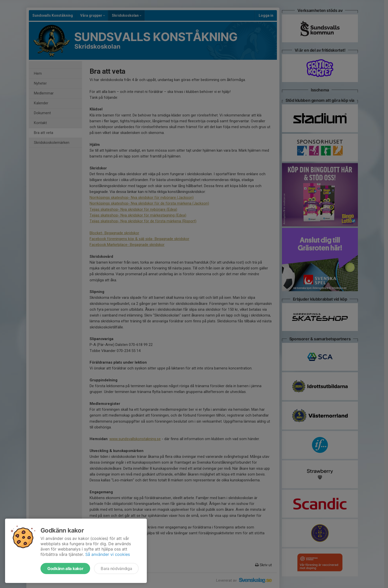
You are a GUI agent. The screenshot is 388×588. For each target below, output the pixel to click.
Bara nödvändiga (116, 569)
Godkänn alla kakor (65, 569)
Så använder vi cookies (108, 554)
